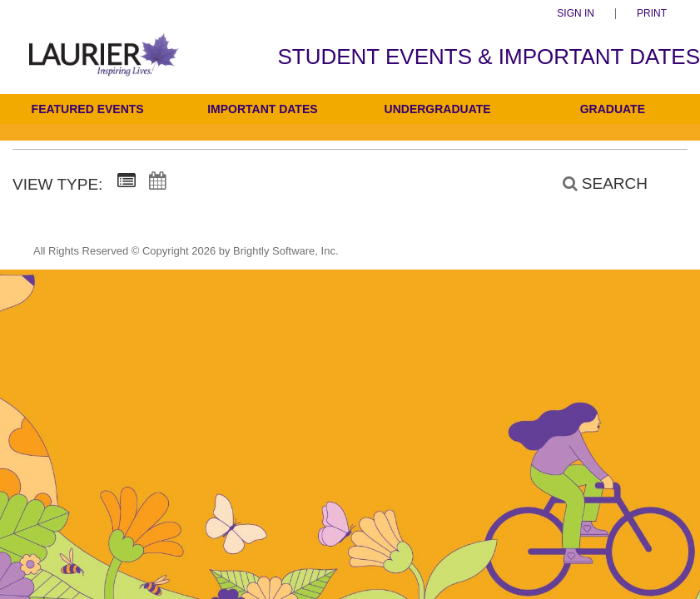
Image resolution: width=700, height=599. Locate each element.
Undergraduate (438, 109)
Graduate (613, 109)
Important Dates (262, 109)
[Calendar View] (157, 181)
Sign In (576, 14)
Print (652, 14)
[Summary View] (127, 181)
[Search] (596, 183)
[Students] (104, 66)
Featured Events (88, 109)
